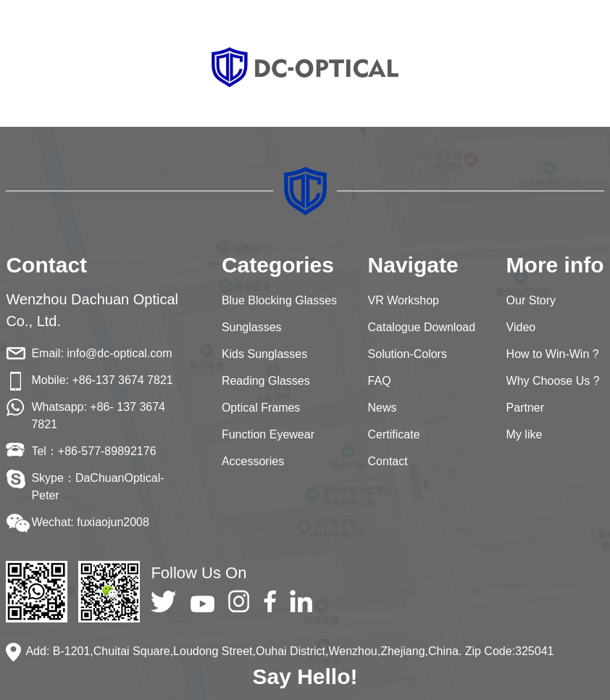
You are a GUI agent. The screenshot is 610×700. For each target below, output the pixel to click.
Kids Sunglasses (264, 354)
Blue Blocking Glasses (279, 300)
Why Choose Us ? (553, 381)
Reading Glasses (266, 381)
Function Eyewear (268, 434)
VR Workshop (404, 300)
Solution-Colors (408, 354)
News (383, 408)
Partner (525, 408)
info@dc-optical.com (119, 353)
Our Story (531, 300)
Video (521, 327)
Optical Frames (261, 408)
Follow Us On (199, 573)
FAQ (380, 381)
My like (525, 434)
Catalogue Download (422, 327)
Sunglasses (252, 327)
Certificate (394, 434)
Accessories (253, 461)
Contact (388, 461)
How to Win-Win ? (553, 354)
